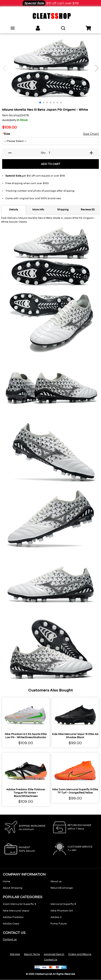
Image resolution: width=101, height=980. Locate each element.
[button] (97, 68)
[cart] (88, 28)
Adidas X (56, 917)
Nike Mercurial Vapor (16, 911)
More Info (38, 210)
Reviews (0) (88, 210)
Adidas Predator (13, 917)
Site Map (15, 954)
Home (6, 881)
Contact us (10, 939)
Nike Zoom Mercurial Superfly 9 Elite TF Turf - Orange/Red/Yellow (75, 791)
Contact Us (51, 960)
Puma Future (59, 924)
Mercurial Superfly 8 (63, 904)
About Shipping (13, 888)
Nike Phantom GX (62, 911)
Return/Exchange (62, 888)
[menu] (13, 28)
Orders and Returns (80, 954)
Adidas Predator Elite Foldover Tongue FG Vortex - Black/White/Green (26, 793)
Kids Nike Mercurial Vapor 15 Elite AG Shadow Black (75, 736)
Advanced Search (54, 954)
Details (13, 210)
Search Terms (32, 954)
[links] (38, 28)
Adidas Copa (11, 924)
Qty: (43, 153)
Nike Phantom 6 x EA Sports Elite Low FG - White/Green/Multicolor (26, 736)
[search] (63, 28)
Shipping (63, 210)
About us (56, 881)
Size (6, 134)
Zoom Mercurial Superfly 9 (19, 904)
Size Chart (91, 134)
